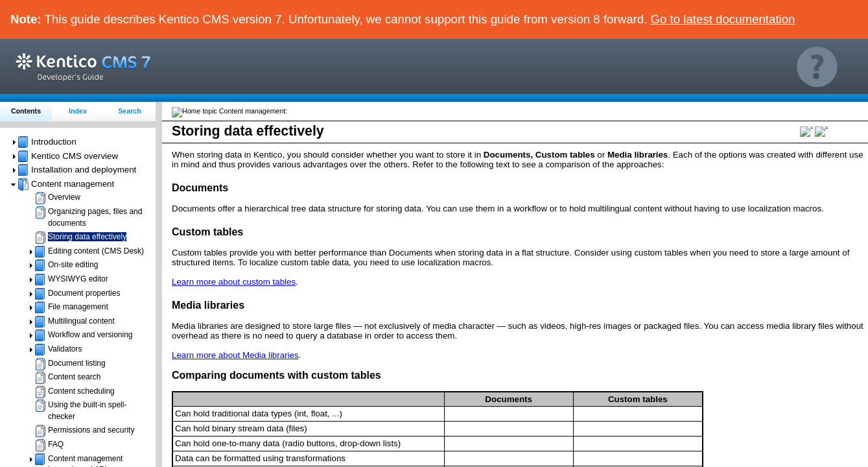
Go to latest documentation (723, 19)
